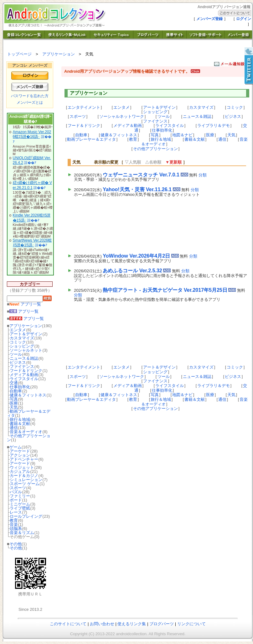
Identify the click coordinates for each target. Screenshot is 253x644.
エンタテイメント (84, 107)
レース (16, 512)
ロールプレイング (26, 516)
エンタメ (18, 330)
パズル (16, 492)
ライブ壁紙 (20, 508)
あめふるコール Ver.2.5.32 (132, 271)
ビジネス (18, 362)
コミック (18, 342)
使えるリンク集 (132, 624)
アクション (20, 455)
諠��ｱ (30, 163)
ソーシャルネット (26, 350)
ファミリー (20, 496)
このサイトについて (68, 624)
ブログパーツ (162, 624)
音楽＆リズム (22, 533)
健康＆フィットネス (28, 395)
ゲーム (15, 447)
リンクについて (191, 624)
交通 (14, 383)
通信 (14, 428)
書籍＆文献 (20, 424)
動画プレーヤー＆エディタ (29, 413)
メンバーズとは (30, 102)
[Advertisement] (104, 223)
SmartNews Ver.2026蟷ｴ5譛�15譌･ (32, 243)
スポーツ (18, 488)
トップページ (19, 54)
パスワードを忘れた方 (30, 96)
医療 (14, 403)
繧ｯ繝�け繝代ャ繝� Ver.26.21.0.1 (32, 185)
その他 (15, 544)
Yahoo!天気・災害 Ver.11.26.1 (137, 189)
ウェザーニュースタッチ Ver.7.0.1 (141, 175)
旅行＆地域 (20, 419)
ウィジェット (22, 467)
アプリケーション (59, 54)
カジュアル (20, 471)
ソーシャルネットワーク (122, 116)
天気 (14, 407)
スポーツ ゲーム (25, 484)
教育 (14, 520)
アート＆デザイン (26, 334)
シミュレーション (26, 480)
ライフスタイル (24, 379)
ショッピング (22, 346)
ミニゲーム (20, 504)
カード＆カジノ (24, 476)
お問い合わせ (102, 624)
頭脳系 (16, 529)
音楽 (14, 524)
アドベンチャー (24, 459)
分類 (203, 175)
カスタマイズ (22, 338)
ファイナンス (22, 367)
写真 (14, 399)
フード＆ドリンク (26, 371)
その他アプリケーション (29, 438)
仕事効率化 (20, 387)
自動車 (16, 391)
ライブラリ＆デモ (214, 126)
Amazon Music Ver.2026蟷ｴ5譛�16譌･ (32, 134)
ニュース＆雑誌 (24, 358)
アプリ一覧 (25, 304)
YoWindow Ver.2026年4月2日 (136, 256)
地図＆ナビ (182, 135)
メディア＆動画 (24, 375)
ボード (16, 500)
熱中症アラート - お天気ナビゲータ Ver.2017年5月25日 (165, 290)
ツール (16, 354)
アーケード (20, 451)
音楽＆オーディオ (26, 432)
